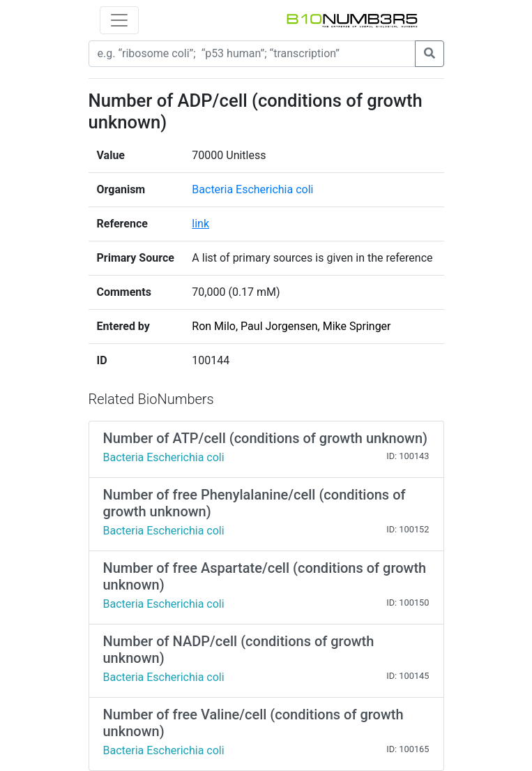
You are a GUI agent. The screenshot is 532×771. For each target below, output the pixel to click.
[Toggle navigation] (119, 20)
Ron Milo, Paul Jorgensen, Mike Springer (291, 326)
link (200, 224)
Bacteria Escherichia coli (252, 189)
